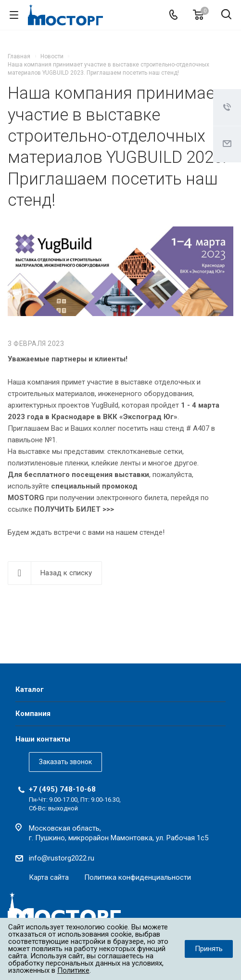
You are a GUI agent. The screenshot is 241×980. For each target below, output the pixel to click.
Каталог (30, 689)
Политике (73, 970)
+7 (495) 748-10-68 (62, 789)
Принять (209, 949)
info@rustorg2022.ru (62, 858)
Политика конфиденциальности (138, 877)
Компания (33, 714)
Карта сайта (49, 877)
